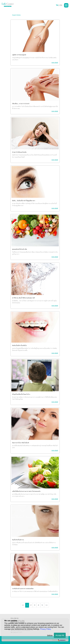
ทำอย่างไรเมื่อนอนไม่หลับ (19, 152)
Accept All (60, 635)
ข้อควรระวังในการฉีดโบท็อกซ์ (21, 443)
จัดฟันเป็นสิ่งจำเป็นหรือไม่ (19, 346)
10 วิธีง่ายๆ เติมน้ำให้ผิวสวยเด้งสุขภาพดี (23, 298)
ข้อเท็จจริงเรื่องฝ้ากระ (18, 540)
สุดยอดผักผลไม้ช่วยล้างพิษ (20, 249)
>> (47, 605)
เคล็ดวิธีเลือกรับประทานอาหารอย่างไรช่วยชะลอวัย (26, 491)
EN (61, 5)
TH (57, 5)
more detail (55, 63)
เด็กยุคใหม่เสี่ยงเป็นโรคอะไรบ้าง (21, 394)
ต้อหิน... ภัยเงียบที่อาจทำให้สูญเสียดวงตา (24, 201)
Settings (50, 635)
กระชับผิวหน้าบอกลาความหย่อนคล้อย (23, 589)
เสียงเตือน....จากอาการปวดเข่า (21, 104)
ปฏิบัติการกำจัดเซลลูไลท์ (19, 55)
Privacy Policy (46, 629)
